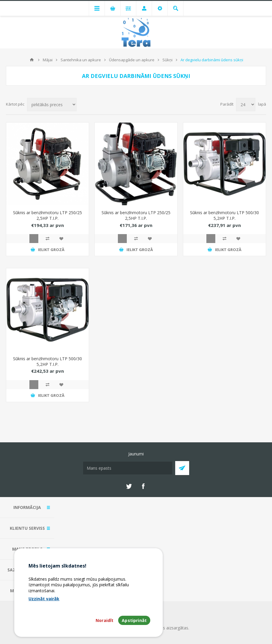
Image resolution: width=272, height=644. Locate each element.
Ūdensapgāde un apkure (132, 60)
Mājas (32, 60)
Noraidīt (105, 620)
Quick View (34, 239)
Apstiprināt (134, 620)
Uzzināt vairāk (44, 599)
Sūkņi (167, 60)
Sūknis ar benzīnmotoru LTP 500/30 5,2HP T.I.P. (224, 215)
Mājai (48, 60)
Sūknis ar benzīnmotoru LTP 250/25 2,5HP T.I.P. (48, 215)
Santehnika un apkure (81, 60)
